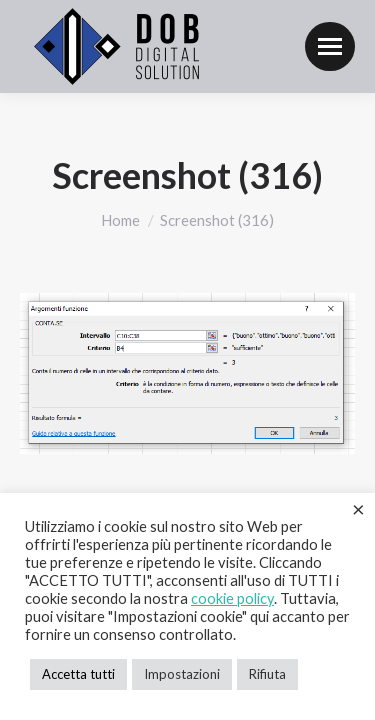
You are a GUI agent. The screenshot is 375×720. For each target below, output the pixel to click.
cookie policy (232, 598)
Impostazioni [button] (182, 674)
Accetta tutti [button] (78, 674)
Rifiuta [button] (267, 674)
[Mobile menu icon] (330, 46)
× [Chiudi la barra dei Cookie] (358, 509)
